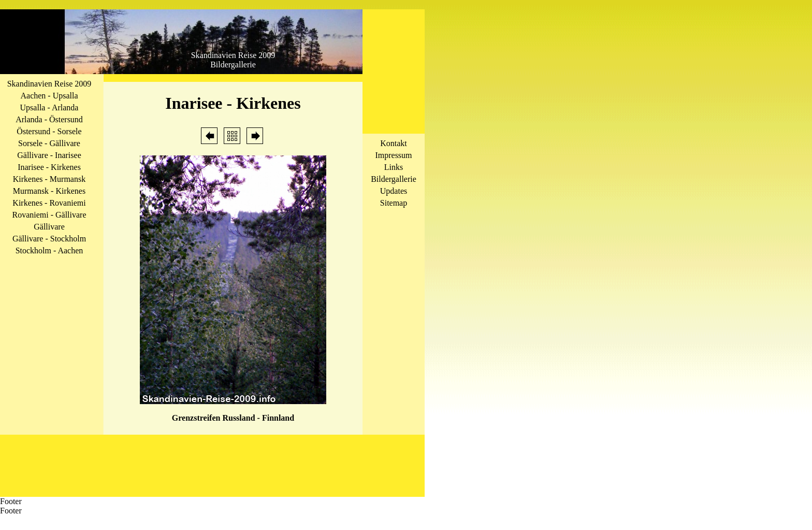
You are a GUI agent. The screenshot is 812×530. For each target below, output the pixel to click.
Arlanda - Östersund (49, 119)
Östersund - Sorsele (49, 131)
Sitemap (394, 203)
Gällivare (49, 227)
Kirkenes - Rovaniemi (49, 203)
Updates (394, 191)
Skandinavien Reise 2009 (49, 84)
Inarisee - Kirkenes (49, 167)
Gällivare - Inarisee (49, 155)
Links (394, 167)
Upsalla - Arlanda (49, 108)
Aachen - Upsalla (49, 96)
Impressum (393, 155)
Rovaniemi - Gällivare (49, 215)
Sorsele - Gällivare (49, 143)
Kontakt (394, 143)
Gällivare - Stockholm (49, 239)
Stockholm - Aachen (49, 250)
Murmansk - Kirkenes (49, 191)
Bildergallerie (394, 179)
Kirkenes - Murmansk (49, 179)
